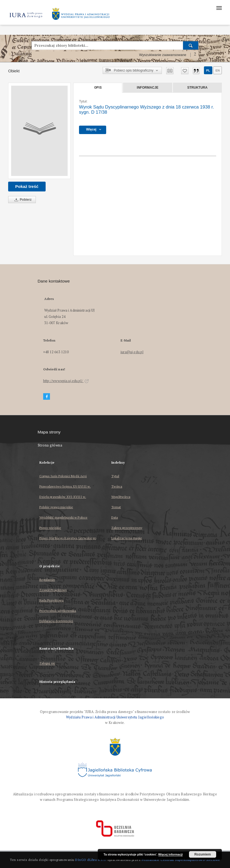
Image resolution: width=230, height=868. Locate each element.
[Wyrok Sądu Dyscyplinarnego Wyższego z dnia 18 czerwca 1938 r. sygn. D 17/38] (39, 131)
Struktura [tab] (197, 88)
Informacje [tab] (148, 88)
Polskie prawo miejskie (56, 507)
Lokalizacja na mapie (127, 538)
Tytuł (115, 476)
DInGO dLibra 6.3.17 (91, 860)
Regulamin (47, 580)
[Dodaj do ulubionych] (185, 71)
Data (115, 517)
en (218, 70)
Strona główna (50, 445)
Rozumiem (203, 854)
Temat (116, 507)
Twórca (117, 486)
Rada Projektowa (52, 600)
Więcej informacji (171, 854)
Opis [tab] (98, 88)
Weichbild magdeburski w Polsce (64, 517)
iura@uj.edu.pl (132, 352)
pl (208, 70)
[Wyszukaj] (191, 45)
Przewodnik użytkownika (58, 611)
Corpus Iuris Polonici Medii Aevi (63, 476)
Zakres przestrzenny (127, 528)
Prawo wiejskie (50, 528)
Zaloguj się (47, 663)
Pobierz (22, 200)
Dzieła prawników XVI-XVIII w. (63, 497)
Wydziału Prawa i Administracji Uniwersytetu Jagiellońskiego (115, 717)
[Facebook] (47, 397)
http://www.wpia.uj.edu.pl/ (66, 381)
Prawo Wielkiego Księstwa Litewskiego (68, 538)
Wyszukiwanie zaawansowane (163, 55)
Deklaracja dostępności (56, 621)
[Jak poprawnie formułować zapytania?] (195, 55)
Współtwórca (121, 497)
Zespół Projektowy (53, 590)
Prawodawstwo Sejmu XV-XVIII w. (65, 486)
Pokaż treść (27, 186)
